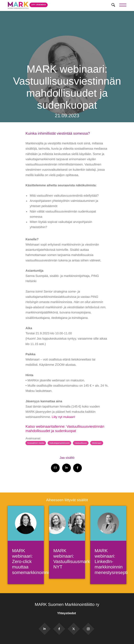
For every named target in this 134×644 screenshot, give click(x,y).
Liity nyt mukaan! (63, 417)
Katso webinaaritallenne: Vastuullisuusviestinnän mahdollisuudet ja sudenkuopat (65, 429)
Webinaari (97, 443)
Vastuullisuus (81, 443)
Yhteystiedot (67, 613)
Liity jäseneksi (39, 5)
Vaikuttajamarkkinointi (59, 443)
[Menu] (123, 5)
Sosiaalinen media (36, 443)
